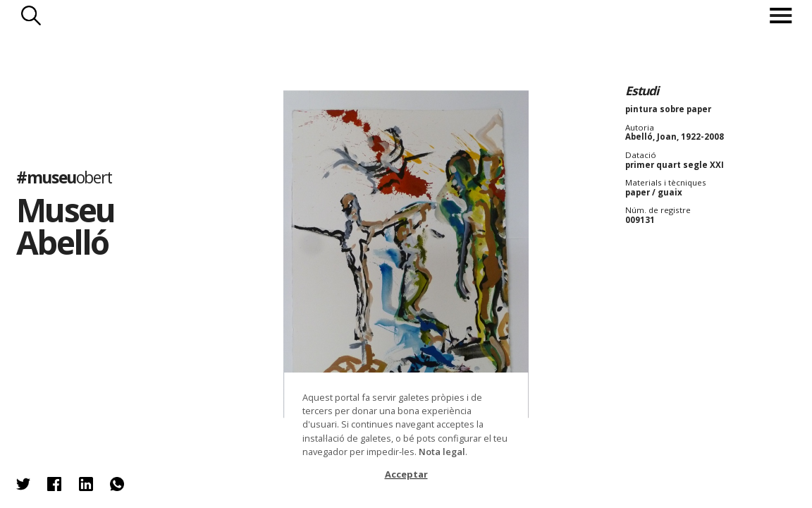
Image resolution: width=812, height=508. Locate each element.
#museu (64, 177)
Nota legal (442, 452)
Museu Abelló (65, 226)
